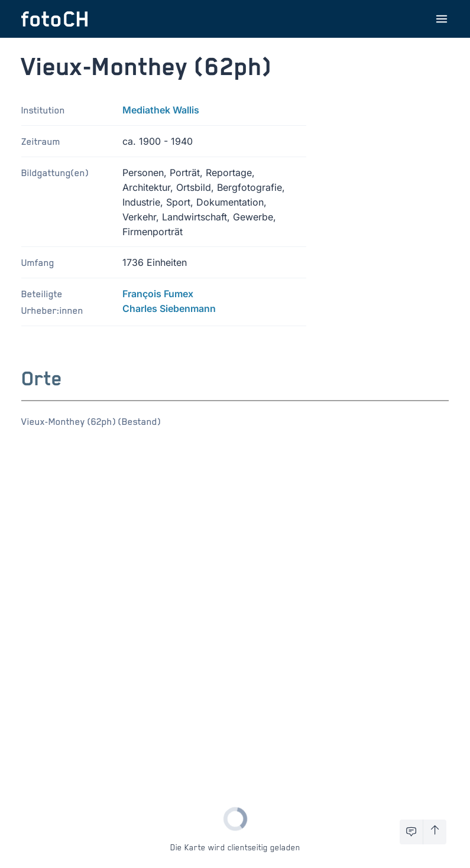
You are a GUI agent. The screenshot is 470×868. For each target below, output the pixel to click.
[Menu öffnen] (442, 19)
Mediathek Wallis (161, 110)
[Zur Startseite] (54, 19)
